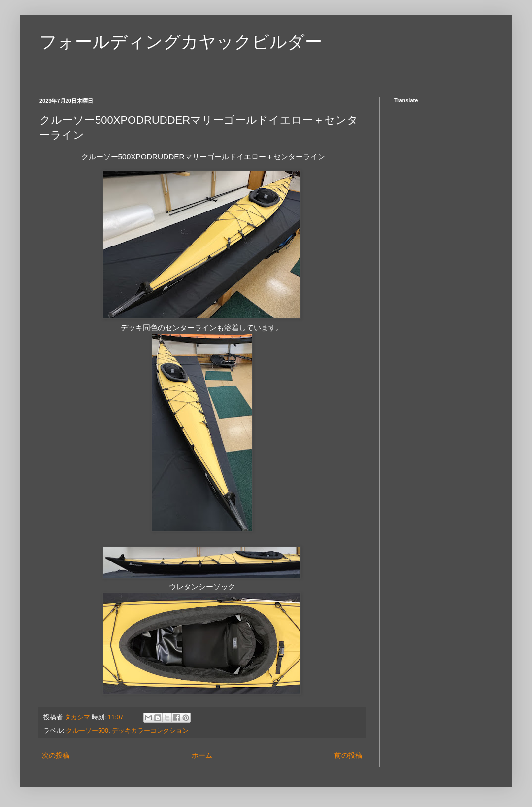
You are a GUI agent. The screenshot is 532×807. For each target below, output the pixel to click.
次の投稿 (56, 755)
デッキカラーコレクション (150, 731)
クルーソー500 (87, 731)
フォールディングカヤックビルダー (181, 42)
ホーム (202, 755)
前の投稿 (348, 755)
